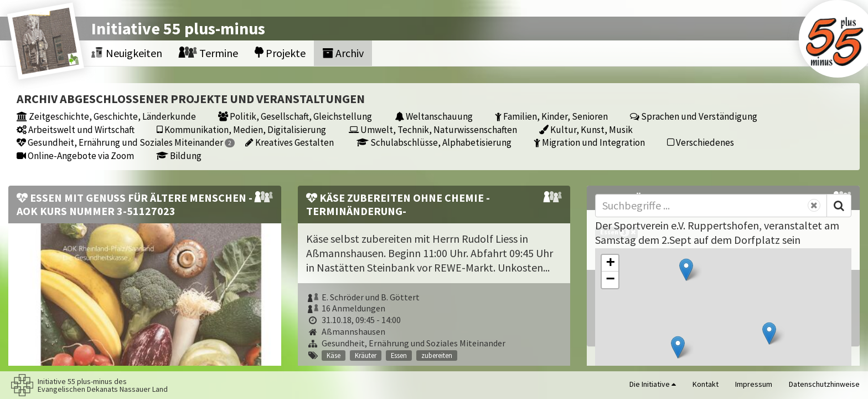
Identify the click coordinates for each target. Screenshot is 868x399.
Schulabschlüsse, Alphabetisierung (434, 142)
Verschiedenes (701, 142)
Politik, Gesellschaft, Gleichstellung (295, 116)
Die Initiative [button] (653, 384)
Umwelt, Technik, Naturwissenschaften (433, 129)
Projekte (280, 53)
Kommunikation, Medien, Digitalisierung (241, 129)
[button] (686, 270)
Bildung (179, 155)
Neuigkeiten (127, 53)
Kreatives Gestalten (290, 142)
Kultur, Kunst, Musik (586, 129)
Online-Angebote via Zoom (75, 155)
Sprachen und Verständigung (694, 116)
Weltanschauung (434, 116)
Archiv (343, 53)
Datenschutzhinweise (824, 384)
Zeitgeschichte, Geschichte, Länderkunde (106, 116)
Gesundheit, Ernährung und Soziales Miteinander (126, 142)
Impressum (754, 384)
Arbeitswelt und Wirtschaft (76, 129)
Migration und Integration (589, 142)
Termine (208, 53)
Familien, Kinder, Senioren (551, 116)
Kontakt (706, 384)
